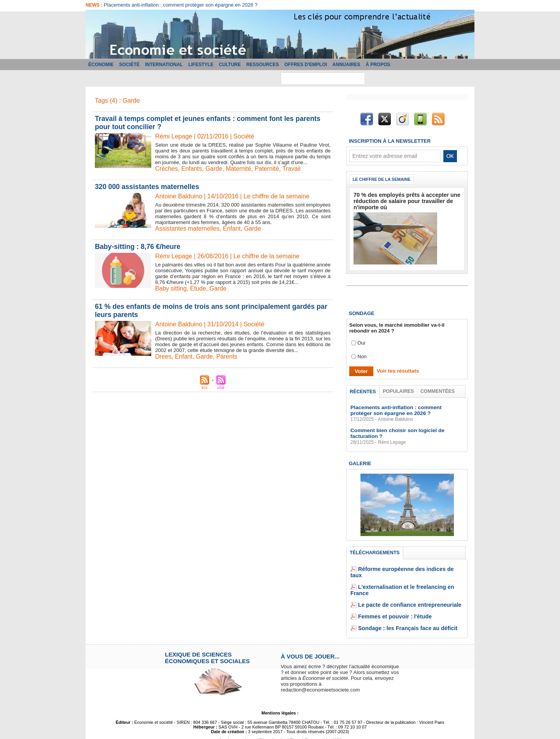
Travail (294, 169)
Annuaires (346, 65)
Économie (101, 65)
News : (95, 5)
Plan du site (273, 728)
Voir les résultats (396, 370)
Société (129, 65)
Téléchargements (375, 553)
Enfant (233, 229)
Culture (230, 65)
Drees (164, 356)
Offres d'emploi (306, 65)
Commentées (438, 390)
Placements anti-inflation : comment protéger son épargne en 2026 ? (181, 5)
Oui (361, 342)
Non (362, 355)
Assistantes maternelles (188, 229)
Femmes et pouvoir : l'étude (392, 604)
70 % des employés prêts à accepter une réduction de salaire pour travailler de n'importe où (402, 201)
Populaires (399, 390)
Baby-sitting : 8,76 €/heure (138, 247)
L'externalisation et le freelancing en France (411, 581)
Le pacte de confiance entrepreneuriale (405, 593)
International (164, 65)
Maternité (240, 169)
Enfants (192, 169)
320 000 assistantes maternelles (148, 187)
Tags (295, 728)
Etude (199, 288)
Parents (228, 356)
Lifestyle (201, 65)
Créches (167, 169)
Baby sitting (171, 288)
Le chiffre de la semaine (383, 179)
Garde (215, 169)
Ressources (262, 65)
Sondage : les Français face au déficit (403, 616)
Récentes (363, 391)
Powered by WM (322, 728)
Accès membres (238, 728)
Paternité (269, 169)
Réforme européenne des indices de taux (408, 569)
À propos (378, 65)
